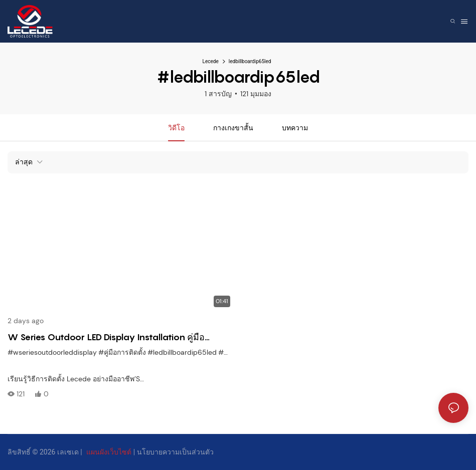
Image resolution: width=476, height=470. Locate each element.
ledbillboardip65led (250, 61)
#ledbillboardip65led (182, 352)
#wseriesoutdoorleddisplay (52, 352)
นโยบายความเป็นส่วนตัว (175, 452)
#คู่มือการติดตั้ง (122, 352)
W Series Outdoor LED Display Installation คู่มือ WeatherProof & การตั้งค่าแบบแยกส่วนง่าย (106, 338)
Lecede (211, 61)
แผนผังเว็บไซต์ (109, 452)
